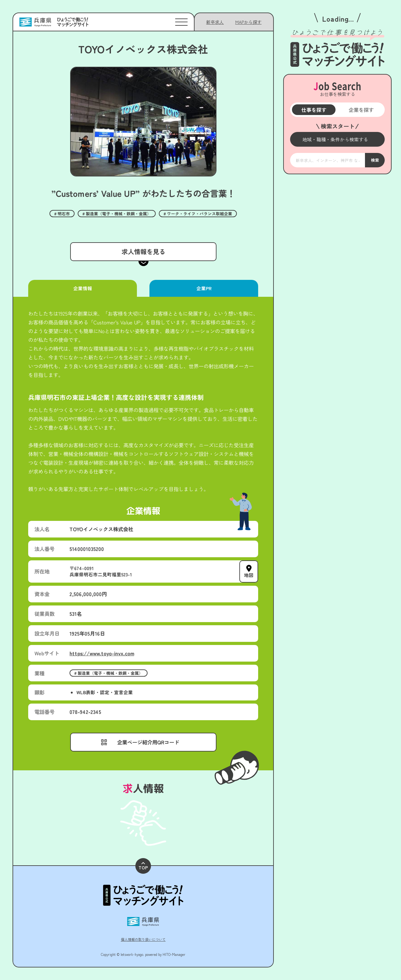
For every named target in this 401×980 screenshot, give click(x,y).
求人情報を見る (143, 252)
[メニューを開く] (337, 139)
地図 (249, 575)
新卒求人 (215, 22)
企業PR (204, 288)
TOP (143, 866)
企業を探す (361, 110)
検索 (375, 160)
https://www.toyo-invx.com (102, 653)
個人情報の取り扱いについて (143, 939)
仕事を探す (314, 110)
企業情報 (82, 288)
